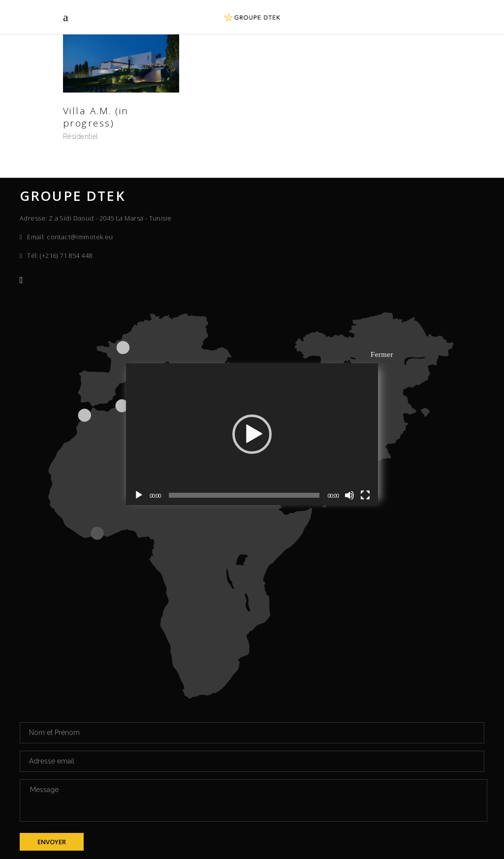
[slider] (244, 495)
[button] (252, 434)
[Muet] (349, 495)
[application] (252, 434)
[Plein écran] (365, 495)
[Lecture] (139, 495)
